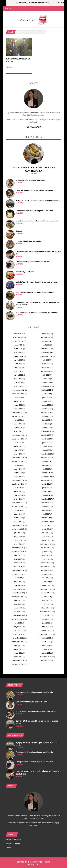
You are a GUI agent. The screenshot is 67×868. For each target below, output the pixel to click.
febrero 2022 (46, 405)
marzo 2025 (18, 349)
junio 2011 (46, 645)
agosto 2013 (46, 597)
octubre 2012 (46, 615)
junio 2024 (18, 364)
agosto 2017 (46, 507)
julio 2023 (46, 375)
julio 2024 (46, 360)
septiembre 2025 (18, 341)
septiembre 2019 (18, 461)
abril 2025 (46, 345)
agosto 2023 (18, 375)
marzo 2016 (18, 540)
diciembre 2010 (46, 657)
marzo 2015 (18, 563)
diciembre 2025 (18, 337)
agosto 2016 (46, 529)
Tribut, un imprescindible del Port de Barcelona (34, 190)
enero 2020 (18, 454)
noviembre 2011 (18, 638)
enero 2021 (18, 431)
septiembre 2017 (18, 507)
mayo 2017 (18, 514)
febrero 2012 (46, 630)
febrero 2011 (46, 653)
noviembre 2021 (18, 413)
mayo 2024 (46, 364)
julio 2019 (18, 465)
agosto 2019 (46, 461)
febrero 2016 (46, 540)
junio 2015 (46, 555)
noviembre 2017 (18, 503)
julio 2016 (18, 533)
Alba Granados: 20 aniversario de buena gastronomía (37, 313)
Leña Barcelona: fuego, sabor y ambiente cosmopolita (37, 221)
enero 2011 (18, 657)
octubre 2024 (18, 356)
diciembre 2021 (46, 409)
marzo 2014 (18, 585)
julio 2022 (18, 398)
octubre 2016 (46, 525)
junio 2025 (18, 345)
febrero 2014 (46, 585)
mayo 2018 (18, 491)
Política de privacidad (14, 840)
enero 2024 (18, 371)
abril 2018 (46, 491)
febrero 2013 (46, 608)
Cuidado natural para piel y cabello (29, 241)
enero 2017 (18, 522)
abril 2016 (46, 537)
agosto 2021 (46, 416)
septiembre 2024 (46, 356)
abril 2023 (46, 379)
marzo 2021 (18, 428)
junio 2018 (46, 488)
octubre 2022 (46, 390)
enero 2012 (18, 634)
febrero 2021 (46, 428)
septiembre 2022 (18, 394)
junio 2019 (46, 465)
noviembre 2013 (18, 593)
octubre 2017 (46, 503)
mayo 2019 (18, 469)
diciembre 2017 (46, 499)
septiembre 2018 (18, 484)
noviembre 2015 (18, 548)
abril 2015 (46, 559)
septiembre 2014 (18, 574)
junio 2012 (46, 623)
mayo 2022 (18, 401)
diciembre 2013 (46, 589)
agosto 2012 (46, 619)
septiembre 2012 (18, 619)
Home (11, 32)
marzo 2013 (18, 608)
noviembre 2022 (18, 390)
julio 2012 (18, 623)
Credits (47, 862)
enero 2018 (18, 499)
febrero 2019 (46, 473)
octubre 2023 (46, 371)
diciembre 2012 (46, 612)
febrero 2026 (18, 334)
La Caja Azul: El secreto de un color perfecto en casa (36, 282)
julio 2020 (18, 443)
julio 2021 (18, 420)
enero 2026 (46, 334)
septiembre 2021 (18, 416)
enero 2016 (18, 544)
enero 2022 (18, 409)
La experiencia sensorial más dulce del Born (33, 262)
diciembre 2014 (46, 567)
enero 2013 (18, 612)
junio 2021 (46, 420)
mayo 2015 (18, 559)
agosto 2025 (46, 341)
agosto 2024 (18, 360)
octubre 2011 (46, 638)
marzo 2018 (18, 495)
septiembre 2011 (18, 642)
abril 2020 (46, 446)
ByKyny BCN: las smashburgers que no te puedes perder (38, 201)
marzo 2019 (18, 473)
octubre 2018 (46, 480)
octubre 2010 (46, 660)
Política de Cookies (13, 844)
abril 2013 (46, 604)
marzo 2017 (18, 518)
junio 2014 (46, 578)
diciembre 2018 (46, 476)
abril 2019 (46, 469)
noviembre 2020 (18, 435)
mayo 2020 (18, 446)
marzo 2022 (18, 405)
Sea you (19, 231)
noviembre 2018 (18, 480)
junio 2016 (46, 533)
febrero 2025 (46, 349)
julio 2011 (18, 645)
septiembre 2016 (18, 529)
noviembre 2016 (18, 525)
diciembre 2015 (46, 544)
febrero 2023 (46, 382)
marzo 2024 (46, 367)
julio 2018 (18, 488)
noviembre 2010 (18, 660)
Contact (9, 848)
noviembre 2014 (18, 570)
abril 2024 (18, 367)
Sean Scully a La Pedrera (26, 272)
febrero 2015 (46, 563)
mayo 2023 (18, 379)
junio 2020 (46, 443)
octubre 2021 (46, 413)
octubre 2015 (46, 548)
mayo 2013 (18, 604)
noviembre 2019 (18, 458)
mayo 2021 (18, 424)
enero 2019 (18, 476)
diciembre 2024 (46, 352)
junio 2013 (46, 600)
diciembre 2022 (46, 386)
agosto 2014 (46, 574)
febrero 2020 (46, 450)
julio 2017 (18, 510)
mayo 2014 (18, 582)
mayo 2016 (18, 537)
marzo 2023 (18, 382)
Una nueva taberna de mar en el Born (30, 180)
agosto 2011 (46, 642)
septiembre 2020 (18, 439)
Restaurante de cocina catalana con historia (37, 3)
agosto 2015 (46, 552)
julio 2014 (18, 578)
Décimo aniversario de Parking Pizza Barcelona (34, 211)
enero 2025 (18, 352)
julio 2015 (18, 555)
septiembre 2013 (18, 597)
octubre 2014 (46, 570)
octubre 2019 (46, 458)
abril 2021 (46, 424)
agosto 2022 (46, 394)
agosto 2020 (46, 439)
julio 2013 (18, 600)
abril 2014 (46, 582)
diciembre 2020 (46, 431)
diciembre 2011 (46, 634)
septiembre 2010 (18, 664)
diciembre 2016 (46, 522)
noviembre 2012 (18, 615)
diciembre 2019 (46, 454)
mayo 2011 (18, 649)
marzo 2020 (18, 450)
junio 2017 (46, 510)
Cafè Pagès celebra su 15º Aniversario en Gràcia (35, 292)
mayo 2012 (18, 627)
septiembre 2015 (18, 552)
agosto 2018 (46, 484)
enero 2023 (18, 386)
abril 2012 (46, 627)
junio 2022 (46, 398)
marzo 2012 (18, 630)
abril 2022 (46, 401)
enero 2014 (18, 589)
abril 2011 (46, 649)
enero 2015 (18, 567)
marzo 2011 (18, 653)
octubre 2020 (46, 435)
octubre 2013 (46, 593)
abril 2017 (46, 514)
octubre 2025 (46, 337)
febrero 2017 (46, 518)
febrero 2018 (46, 495)
